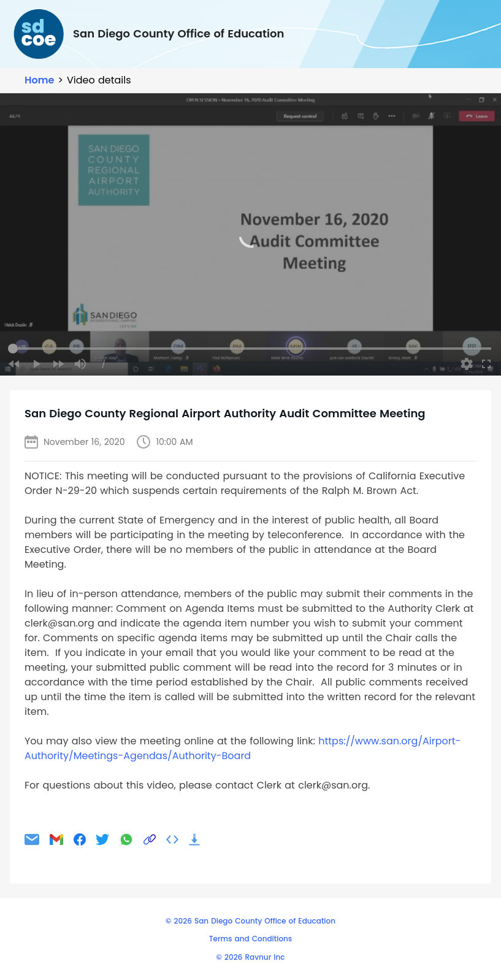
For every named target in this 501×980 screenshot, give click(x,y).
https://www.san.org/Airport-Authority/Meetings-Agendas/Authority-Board (243, 748)
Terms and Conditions (251, 939)
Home (39, 80)
